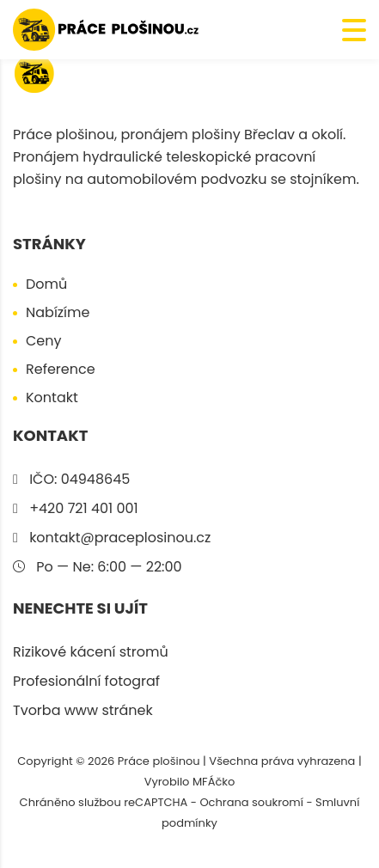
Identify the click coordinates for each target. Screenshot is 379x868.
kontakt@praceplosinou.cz (120, 538)
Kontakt (52, 397)
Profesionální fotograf (86, 681)
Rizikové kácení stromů (91, 652)
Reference (61, 369)
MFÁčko (214, 782)
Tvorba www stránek (83, 710)
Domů (46, 284)
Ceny (44, 341)
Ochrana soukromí (251, 802)
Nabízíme (58, 312)
